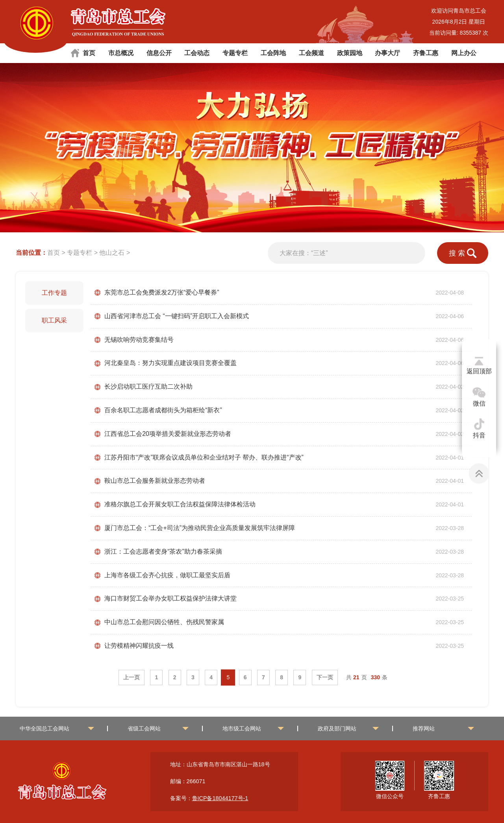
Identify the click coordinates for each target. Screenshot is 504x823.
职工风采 (54, 320)
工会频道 (311, 53)
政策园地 (350, 53)
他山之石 (112, 253)
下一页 (325, 677)
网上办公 (464, 53)
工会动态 (197, 53)
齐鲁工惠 (426, 53)
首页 (89, 53)
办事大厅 (387, 53)
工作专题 (54, 293)
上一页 (132, 677)
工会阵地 (273, 53)
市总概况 (121, 53)
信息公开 (159, 53)
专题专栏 (235, 53)
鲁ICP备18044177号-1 (220, 798)
